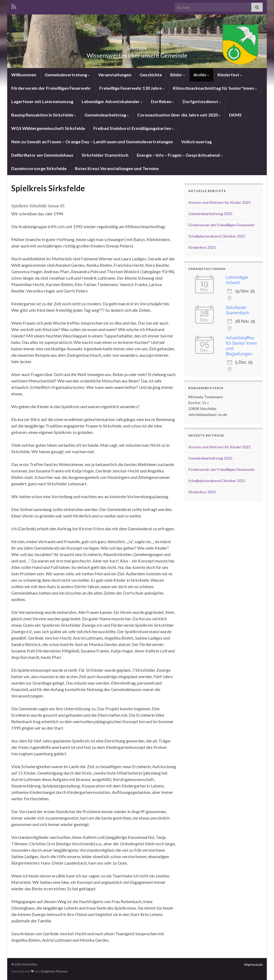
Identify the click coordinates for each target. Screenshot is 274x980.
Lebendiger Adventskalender (112, 101)
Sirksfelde (137, 46)
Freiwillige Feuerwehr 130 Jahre (132, 88)
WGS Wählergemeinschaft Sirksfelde (48, 128)
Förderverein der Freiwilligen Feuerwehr (51, 88)
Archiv (201, 75)
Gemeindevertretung (67, 75)
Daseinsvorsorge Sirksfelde (39, 168)
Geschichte (151, 75)
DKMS (235, 115)
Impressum (253, 964)
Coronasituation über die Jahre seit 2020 (179, 115)
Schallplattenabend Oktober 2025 (217, 236)
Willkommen (24, 75)
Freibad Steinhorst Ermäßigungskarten (134, 128)
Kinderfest (230, 75)
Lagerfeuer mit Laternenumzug (42, 101)
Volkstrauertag (196, 142)
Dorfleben (163, 101)
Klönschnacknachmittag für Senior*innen (215, 88)
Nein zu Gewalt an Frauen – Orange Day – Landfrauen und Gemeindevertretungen (92, 142)
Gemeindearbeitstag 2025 (210, 214)
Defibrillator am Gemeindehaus (42, 155)
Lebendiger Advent (237, 280)
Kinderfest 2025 (202, 247)
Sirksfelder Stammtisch (105, 155)
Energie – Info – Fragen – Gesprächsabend (180, 155)
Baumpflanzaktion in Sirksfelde (44, 115)
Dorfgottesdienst (202, 101)
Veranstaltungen (115, 75)
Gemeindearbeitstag (107, 115)
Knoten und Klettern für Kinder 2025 (220, 202)
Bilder (178, 75)
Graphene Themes (54, 971)
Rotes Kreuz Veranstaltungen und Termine (117, 168)
